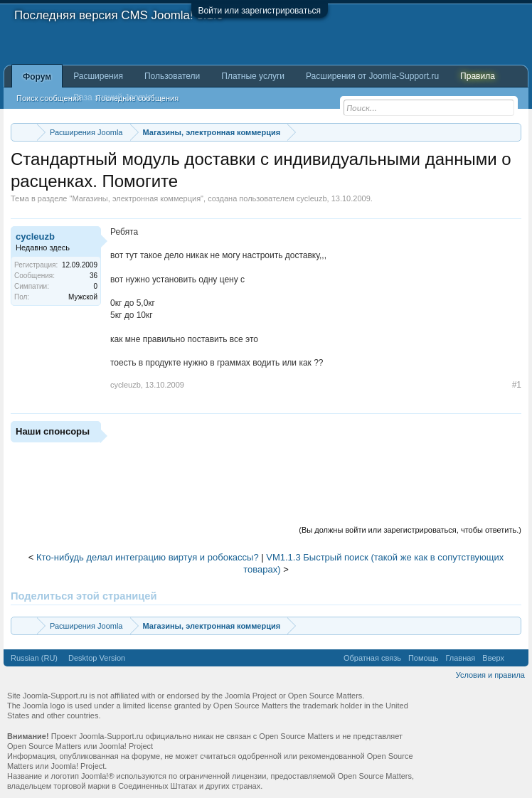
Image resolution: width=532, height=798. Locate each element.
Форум (37, 77)
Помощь (424, 658)
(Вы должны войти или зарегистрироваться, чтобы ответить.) (410, 530)
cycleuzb (312, 198)
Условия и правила (490, 675)
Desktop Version (97, 658)
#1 (517, 385)
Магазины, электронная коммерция (136, 198)
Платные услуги (253, 76)
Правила (478, 76)
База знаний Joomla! (114, 97)
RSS (516, 658)
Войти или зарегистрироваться (260, 11)
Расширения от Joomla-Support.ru (372, 76)
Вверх (493, 658)
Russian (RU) (34, 658)
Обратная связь (372, 658)
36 (94, 276)
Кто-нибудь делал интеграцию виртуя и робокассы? (148, 557)
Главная (460, 658)
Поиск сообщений (49, 98)
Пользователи (172, 76)
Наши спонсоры (53, 431)
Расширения (98, 76)
